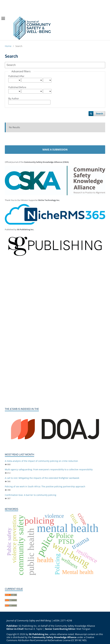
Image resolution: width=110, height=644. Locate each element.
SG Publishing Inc (28, 626)
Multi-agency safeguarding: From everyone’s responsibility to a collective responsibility (49, 469)
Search (99, 114)
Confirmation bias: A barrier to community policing (31, 495)
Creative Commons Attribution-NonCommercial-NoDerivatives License (50, 639)
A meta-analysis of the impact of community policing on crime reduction (41, 461)
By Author (14, 98)
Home (8, 46)
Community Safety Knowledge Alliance (75, 626)
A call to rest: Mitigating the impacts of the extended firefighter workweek (42, 478)
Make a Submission (55, 150)
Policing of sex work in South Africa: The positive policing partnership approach (45, 486)
